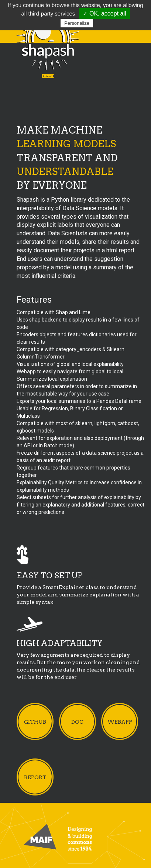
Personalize (77, 23)
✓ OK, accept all (104, 14)
